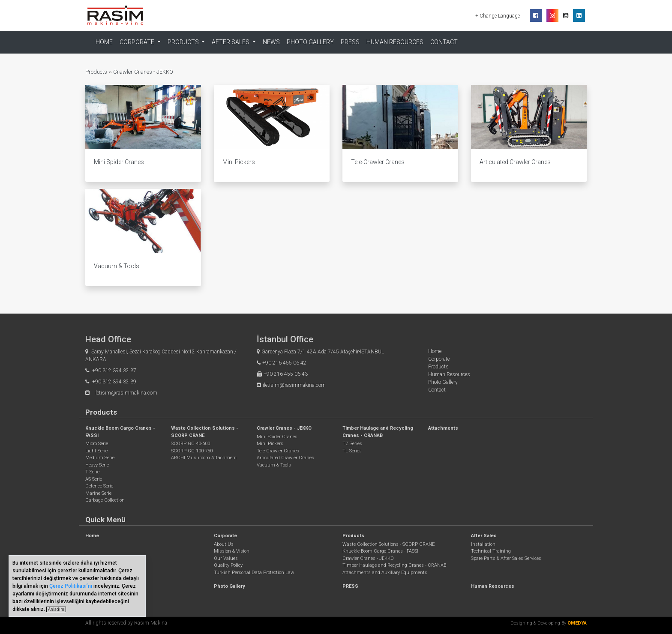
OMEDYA (577, 623)
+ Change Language (498, 16)
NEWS (271, 42)
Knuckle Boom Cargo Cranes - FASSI (380, 551)
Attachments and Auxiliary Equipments (385, 573)
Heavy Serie (97, 465)
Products (97, 72)
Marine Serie (98, 493)
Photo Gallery (310, 42)
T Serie (92, 472)
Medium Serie (100, 458)
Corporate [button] (138, 42)
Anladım (56, 609)
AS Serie (94, 479)
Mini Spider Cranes (277, 437)
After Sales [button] (231, 42)
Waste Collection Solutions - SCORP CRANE (388, 544)
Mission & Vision (232, 551)
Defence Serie (99, 486)
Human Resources (395, 42)
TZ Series (352, 444)
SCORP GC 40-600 (190, 444)
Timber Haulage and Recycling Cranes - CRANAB (394, 565)
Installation (483, 544)
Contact (444, 42)
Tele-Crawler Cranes (278, 451)
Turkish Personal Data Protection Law (254, 573)
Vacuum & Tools (274, 465)
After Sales (484, 536)
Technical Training (491, 551)
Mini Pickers (270, 444)
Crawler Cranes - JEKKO (143, 72)
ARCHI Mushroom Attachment (204, 458)
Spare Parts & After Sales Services (506, 558)
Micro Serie (97, 444)
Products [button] (184, 42)
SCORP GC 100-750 (192, 451)
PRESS (350, 42)
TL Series (352, 451)
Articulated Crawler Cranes (285, 458)
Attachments (443, 428)
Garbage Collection (105, 500)
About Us (224, 544)
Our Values (226, 558)
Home (104, 42)
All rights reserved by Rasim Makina (126, 623)
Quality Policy (228, 565)
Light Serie (96, 451)
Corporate (439, 359)
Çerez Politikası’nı (71, 586)
